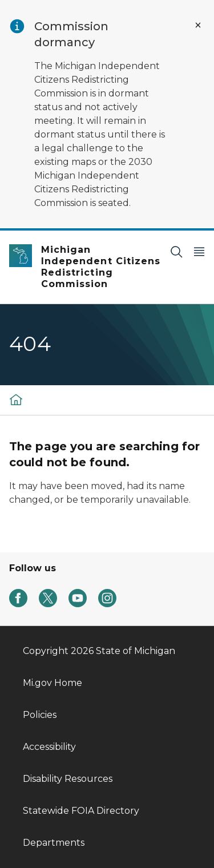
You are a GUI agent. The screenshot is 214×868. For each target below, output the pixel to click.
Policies (40, 715)
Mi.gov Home (53, 683)
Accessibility (49, 747)
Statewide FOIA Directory (81, 811)
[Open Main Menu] (199, 251)
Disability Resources (68, 779)
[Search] (176, 251)
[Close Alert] (198, 25)
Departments (54, 843)
